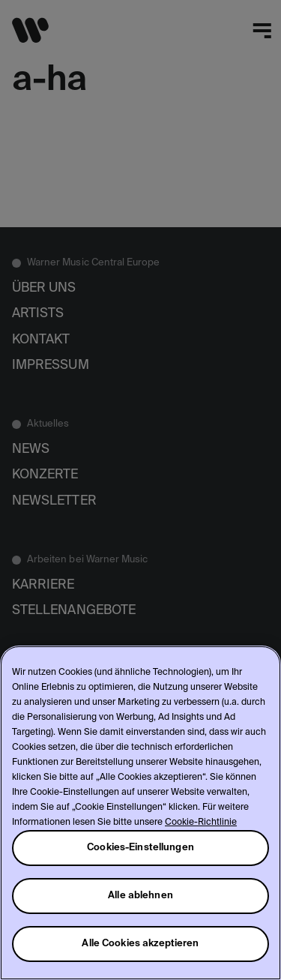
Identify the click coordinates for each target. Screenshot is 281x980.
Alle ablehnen (140, 896)
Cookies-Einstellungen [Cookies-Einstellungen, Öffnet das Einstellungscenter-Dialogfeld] (140, 848)
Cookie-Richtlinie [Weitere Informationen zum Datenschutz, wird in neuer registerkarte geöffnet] (201, 823)
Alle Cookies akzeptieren (140, 944)
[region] (140, 813)
